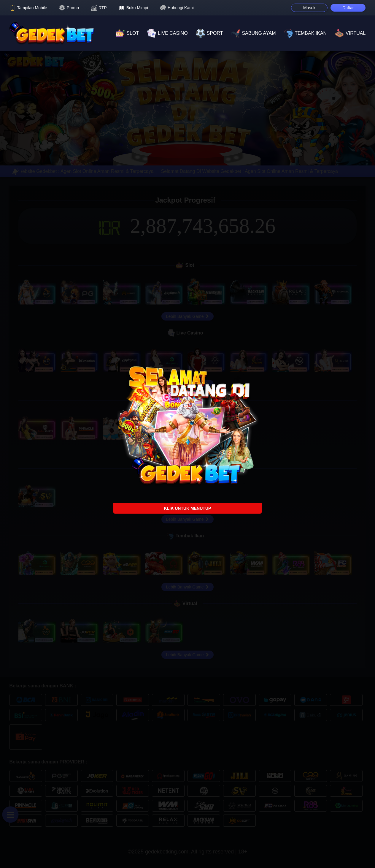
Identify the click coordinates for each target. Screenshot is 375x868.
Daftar (348, 8)
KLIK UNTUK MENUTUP (188, 508)
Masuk (309, 8)
